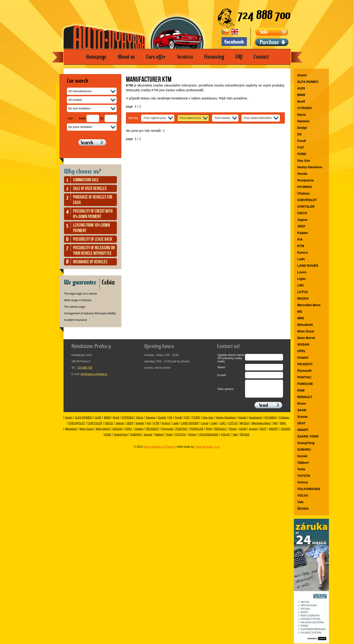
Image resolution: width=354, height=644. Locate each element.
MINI (301, 318)
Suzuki (302, 456)
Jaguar (302, 220)
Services (185, 57)
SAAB (302, 410)
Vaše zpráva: (226, 391)
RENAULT (305, 397)
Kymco (303, 252)
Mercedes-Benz (309, 305)
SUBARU (304, 449)
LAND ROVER (308, 266)
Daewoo (303, 121)
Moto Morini (306, 338)
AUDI (301, 88)
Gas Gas (304, 161)
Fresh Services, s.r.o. (207, 450)
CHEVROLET (307, 200)
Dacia (301, 115)
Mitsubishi (305, 325)
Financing (214, 57)
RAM (301, 390)
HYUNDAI (304, 187)
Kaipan (303, 233)
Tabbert (303, 463)
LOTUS (303, 292)
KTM (301, 246)
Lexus (302, 272)
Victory (303, 482)
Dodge (302, 128)
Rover (302, 404)
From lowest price (190, 118)
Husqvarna (305, 180)
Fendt (302, 141)
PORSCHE (305, 384)
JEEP (301, 226)
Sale (264, 32)
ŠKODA (303, 509)
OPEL (302, 351)
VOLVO (303, 495)
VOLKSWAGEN (309, 489)
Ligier (302, 279)
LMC (301, 285)
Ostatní (303, 358)
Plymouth (304, 371)
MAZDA (303, 298)
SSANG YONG (308, 436)
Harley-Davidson (310, 167)
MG (300, 312)
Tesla (301, 469)
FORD (302, 154)
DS (299, 134)
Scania (302, 417)
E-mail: (222, 375)
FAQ (239, 57)
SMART (303, 430)
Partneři (170, 450)
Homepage (96, 57)
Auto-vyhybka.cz (153, 450)
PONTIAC (304, 377)
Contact (261, 57)
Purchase (269, 42)
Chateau (303, 193)
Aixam (302, 75)
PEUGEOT (305, 364)
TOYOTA (304, 476)
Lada (301, 259)
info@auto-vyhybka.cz (94, 374)
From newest (222, 118)
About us (126, 57)
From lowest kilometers (258, 118)
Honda (302, 174)
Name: (222, 367)
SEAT (301, 423)
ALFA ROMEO (308, 82)
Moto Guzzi (306, 331)
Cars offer (156, 57)
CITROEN (304, 108)
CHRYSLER (306, 207)
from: (83, 118)
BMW (301, 95)
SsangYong (306, 443)
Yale (300, 502)
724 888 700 (85, 368)
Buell (301, 101)
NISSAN (303, 344)
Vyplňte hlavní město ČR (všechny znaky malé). (230, 358)
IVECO (302, 213)
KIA (300, 239)
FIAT (301, 147)
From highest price (155, 118)
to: (102, 118)
